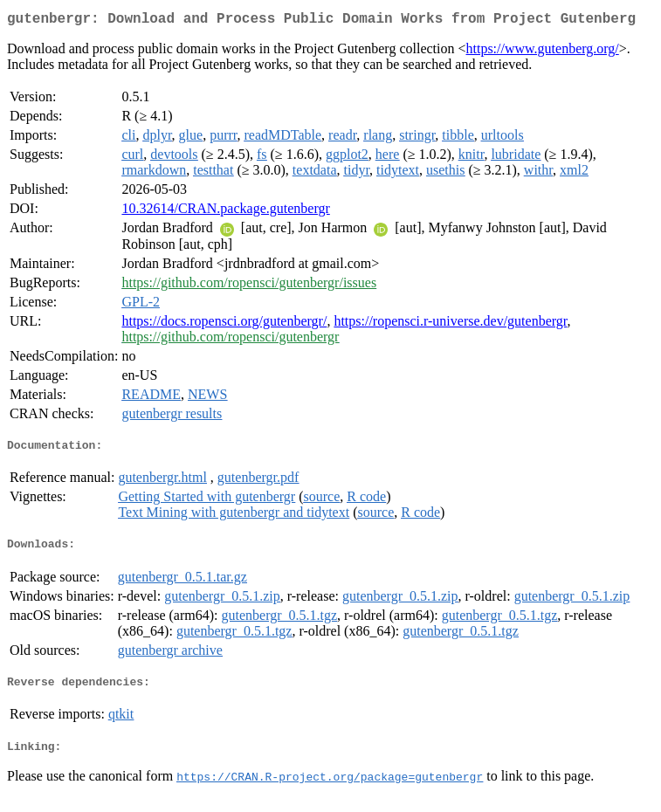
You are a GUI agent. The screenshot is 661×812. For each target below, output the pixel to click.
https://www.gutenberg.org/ (543, 52)
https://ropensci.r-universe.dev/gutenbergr (450, 324)
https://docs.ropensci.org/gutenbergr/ (224, 324)
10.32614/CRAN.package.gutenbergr (225, 212)
